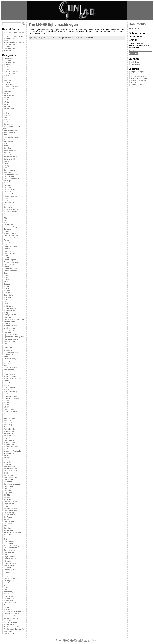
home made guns (10, 310)
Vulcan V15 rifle (9, 598)
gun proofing (8, 286)
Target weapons (9, 557)
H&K (5, 299)
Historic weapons (10, 308)
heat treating (8, 306)
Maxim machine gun (11, 392)
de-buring (7, 205)
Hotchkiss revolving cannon (14, 319)
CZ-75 (6, 200)
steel (5, 526)
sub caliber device (10, 548)
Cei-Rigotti (7, 166)
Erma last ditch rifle (11, 236)
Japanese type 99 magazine (14, 337)
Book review (8, 141)
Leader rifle (8, 350)
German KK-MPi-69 (11, 269)
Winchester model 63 (11, 627)
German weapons (10, 271)
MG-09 (6, 403)
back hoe (7, 120)
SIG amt (7, 497)
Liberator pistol (9, 354)
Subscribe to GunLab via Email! (137, 36)
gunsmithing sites (10, 297)
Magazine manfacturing (12, 379)
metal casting (8, 394)
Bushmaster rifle (10, 159)
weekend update (10, 616)
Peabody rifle (8, 433)
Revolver (7, 458)
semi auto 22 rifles (10, 477)
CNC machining (9, 189)
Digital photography (11, 209)
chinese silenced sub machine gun (11, 180)
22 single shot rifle (10, 74)
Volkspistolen (8, 596)
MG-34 (6, 405)
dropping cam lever (11, 211)
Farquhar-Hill (8, 242)
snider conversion (10, 510)
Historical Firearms (137, 74)
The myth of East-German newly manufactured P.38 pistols (13, 38)
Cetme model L (9, 170)
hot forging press (10, 315)
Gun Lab (7, 284)
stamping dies (9, 521)
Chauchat (7, 172)
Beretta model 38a (10, 130)
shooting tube (9, 486)
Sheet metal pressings (12, 484)
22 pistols (7, 65)
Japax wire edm (9, 341)
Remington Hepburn (11, 453)
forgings (7, 258)
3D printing (8, 80)
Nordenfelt (7, 420)
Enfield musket (9, 225)
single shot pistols (10, 502)
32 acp (6, 78)
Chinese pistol (9, 177)
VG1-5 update (9, 51)
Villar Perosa (8, 594)
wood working (9, 633)
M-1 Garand (8, 363)
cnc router (7, 192)
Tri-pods (7, 572)
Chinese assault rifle (11, 174)
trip (5, 574)
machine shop (9, 370)
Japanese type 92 (10, 335)
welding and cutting (11, 618)
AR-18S (7, 102)
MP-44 (6, 414)
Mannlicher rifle (9, 383)
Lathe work (8, 348)
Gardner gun (8, 266)
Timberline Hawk (10, 563)
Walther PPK (8, 600)
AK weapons (8, 91)
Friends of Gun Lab (11, 262)
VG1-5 (6, 587)
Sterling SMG (9, 530)
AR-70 (6, 104)
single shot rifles (10, 504)
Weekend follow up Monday (14, 611)
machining (7, 372)
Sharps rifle (8, 482)
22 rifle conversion (10, 67)
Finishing (7, 249)
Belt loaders (8, 124)
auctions (7, 115)
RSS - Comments (137, 64)
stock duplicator (9, 541)
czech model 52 (9, 203)
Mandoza (7, 381)
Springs (6, 519)
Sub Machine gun (10, 550)
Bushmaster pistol (10, 157)
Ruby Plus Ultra (9, 466)
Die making (8, 207)
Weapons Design (10, 605)
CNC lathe (7, 187)
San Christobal (9, 475)
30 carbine (7, 76)
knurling (7, 343)
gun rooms (7, 291)
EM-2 (6, 220)
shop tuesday (9, 493)
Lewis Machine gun (11, 352)
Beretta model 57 (10, 133)
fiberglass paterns (10, 247)
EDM (5, 218)
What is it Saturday (11, 622)
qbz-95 (6, 449)
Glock (6, 273)
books (6, 144)
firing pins (7, 251)
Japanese (7, 332)
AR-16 (6, 100)
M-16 (5, 365)
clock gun (7, 185)
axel (5, 117)
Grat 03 (6, 275)
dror (5, 214)
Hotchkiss (7, 317)
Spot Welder (8, 517)
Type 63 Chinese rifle (11, 579)
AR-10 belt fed (9, 95)
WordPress (77, 642)
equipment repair (10, 233)
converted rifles (9, 194)
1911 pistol (8, 60)
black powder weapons (12, 137)
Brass (6, 146)
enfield (6, 222)
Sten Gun (7, 528)
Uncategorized (9, 581)
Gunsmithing (8, 295)
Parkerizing (8, 425)
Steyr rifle (7, 535)
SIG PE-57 (8, 499)
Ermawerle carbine (11, 238)
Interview (7, 324)
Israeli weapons (9, 328)
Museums (7, 416)
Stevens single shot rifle (12, 532)
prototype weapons (11, 447)
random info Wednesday (13, 451)
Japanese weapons (11, 339)
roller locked (8, 460)
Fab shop (7, 240)
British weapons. (10, 150)
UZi (5, 585)
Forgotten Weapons (138, 72)
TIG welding (8, 561)
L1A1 (6, 346)
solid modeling (9, 513)
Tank (5, 554)
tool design (8, 568)
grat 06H (7, 282)
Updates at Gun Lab (11, 48)
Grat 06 (6, 280)
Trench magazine (10, 570)
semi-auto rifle (9, 480)
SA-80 (6, 473)
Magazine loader (10, 376)
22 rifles (7, 69)
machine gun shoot (11, 368)
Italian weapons (9, 330)
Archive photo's (9, 109)
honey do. (7, 313)
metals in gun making (11, 398)
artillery (6, 113)
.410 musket (8, 58)
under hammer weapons (13, 583)
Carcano (7, 163)
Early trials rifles (9, 216)
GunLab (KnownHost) (76, 640)
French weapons (10, 260)
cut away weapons (10, 196)
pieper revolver (9, 440)
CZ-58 (6, 198)
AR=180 (7, 106)
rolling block (8, 462)
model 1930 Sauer (10, 411)
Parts (6, 427)
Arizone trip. (8, 111)
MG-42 (6, 407)
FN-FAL (6, 255)
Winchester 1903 (10, 625)
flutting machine (9, 253)
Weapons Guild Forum (139, 85)
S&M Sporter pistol (11, 471)
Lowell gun (8, 361)
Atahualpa (86, 642)
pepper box (8, 438)
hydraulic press (9, 321)
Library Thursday (10, 359)
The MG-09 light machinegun (53, 25)
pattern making (9, 431)
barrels (6, 122)
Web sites (7, 607)
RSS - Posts (135, 62)
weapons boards (10, 603)
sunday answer (9, 552)
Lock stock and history (139, 78)
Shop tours (8, 491)
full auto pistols (9, 264)
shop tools (7, 488)
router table (8, 464)
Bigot (5, 135)
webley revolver (9, 609)
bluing (6, 139)
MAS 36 (7, 385)
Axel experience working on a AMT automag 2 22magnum (14, 44)
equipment (7, 231)
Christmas (7, 183)
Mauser (6, 389)
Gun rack (7, 288)
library (6, 357)
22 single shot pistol (11, 71)
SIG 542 (7, 495)
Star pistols (8, 524)
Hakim (6, 304)
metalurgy (7, 400)
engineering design (11, 227)
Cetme (6, 168)
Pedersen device (10, 436)
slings (6, 506)
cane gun (7, 161)
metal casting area (10, 396)
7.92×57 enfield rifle (11, 87)
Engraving (7, 229)
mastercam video (10, 387)
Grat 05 (6, 277)
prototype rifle (9, 444)
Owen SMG (8, 422)
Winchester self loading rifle (14, 629)
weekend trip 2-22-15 (11, 614)
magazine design (10, 374)
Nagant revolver (9, 418)
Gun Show (7, 293)
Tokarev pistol (9, 565)
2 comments (89, 38)
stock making (8, 543)
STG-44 (7, 537)
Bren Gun (7, 148)
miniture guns (9, 409)
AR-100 (6, 98)
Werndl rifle (8, 620)
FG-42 (6, 244)
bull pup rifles (8, 155)
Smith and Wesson (11, 508)
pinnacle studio (9, 442)
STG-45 (7, 539)
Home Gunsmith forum (139, 76)
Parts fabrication (10, 429)
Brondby (7, 152)
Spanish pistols (9, 515)
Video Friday (8, 592)
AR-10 (6, 93)
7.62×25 (7, 82)
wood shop (8, 631)
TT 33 (6, 576)
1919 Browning (9, 63)
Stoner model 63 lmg (11, 546)
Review (6, 455)
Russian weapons (10, 469)
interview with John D (11, 326)
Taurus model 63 (10, 559)
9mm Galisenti (9, 89)
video (6, 590)
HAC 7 (6, 302)
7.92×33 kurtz (9, 84)
